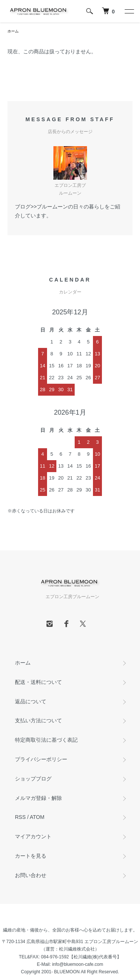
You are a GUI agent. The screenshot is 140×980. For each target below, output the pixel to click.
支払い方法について (38, 720)
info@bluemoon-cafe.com (77, 964)
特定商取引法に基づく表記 (46, 740)
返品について (31, 701)
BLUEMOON (67, 972)
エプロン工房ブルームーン (111, 942)
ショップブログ (33, 779)
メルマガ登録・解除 (38, 798)
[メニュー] (129, 11)
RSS (20, 817)
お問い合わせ (31, 875)
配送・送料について (38, 682)
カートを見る (31, 856)
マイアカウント (33, 836)
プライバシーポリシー (41, 759)
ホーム (13, 31)
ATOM (37, 817)
